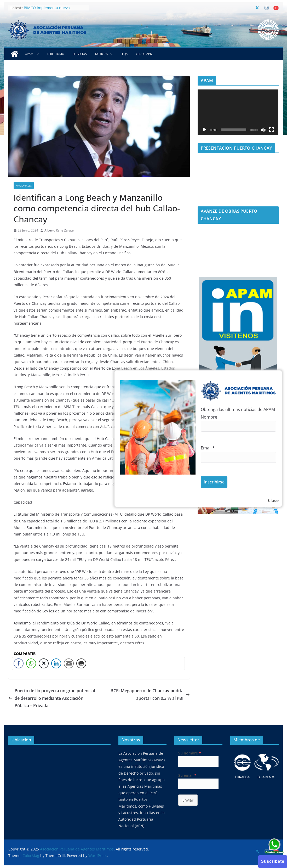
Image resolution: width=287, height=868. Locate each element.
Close (273, 500)
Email (208, 448)
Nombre (209, 417)
